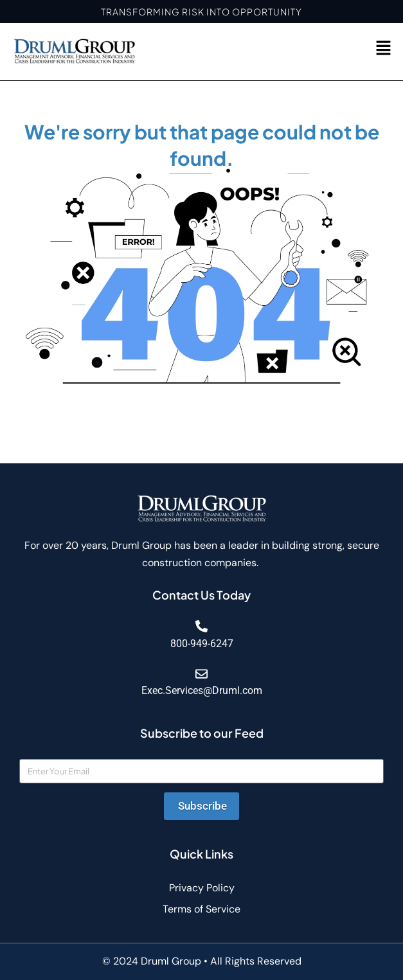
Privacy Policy (202, 888)
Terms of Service (201, 909)
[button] (384, 49)
